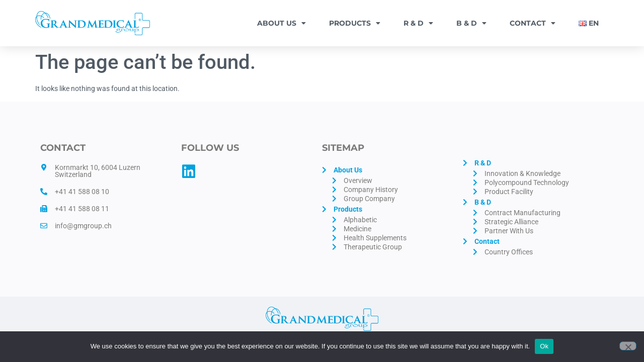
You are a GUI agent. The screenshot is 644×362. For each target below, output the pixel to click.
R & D (418, 23)
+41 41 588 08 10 (82, 192)
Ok (544, 346)
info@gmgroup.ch (83, 226)
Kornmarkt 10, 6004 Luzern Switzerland (98, 171)
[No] (628, 346)
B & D (471, 23)
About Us (281, 23)
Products (355, 23)
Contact (533, 23)
